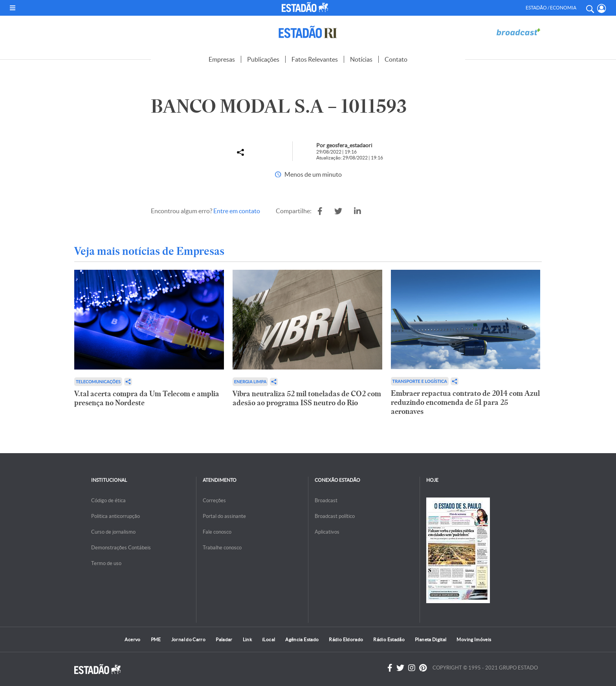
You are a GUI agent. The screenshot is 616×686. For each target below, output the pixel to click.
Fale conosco (217, 532)
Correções (214, 500)
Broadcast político (335, 516)
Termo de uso (106, 563)
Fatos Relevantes (315, 59)
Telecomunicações (98, 381)
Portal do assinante (224, 516)
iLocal (269, 639)
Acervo (132, 639)
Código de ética (108, 500)
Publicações (263, 59)
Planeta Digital (431, 639)
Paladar (224, 639)
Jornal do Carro (188, 639)
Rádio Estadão (389, 639)
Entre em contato (237, 211)
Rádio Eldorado (346, 639)
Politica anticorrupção (115, 516)
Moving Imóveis (474, 639)
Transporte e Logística (420, 381)
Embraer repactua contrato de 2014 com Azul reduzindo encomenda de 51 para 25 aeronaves (465, 402)
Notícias (361, 59)
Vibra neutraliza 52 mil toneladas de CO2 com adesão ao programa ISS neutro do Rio (307, 398)
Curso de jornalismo (113, 532)
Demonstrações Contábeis (121, 548)
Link (247, 639)
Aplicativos (327, 532)
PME (156, 639)
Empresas (222, 59)
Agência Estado (302, 639)
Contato (396, 59)
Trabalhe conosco (222, 548)
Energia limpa (250, 381)
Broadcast (326, 500)
